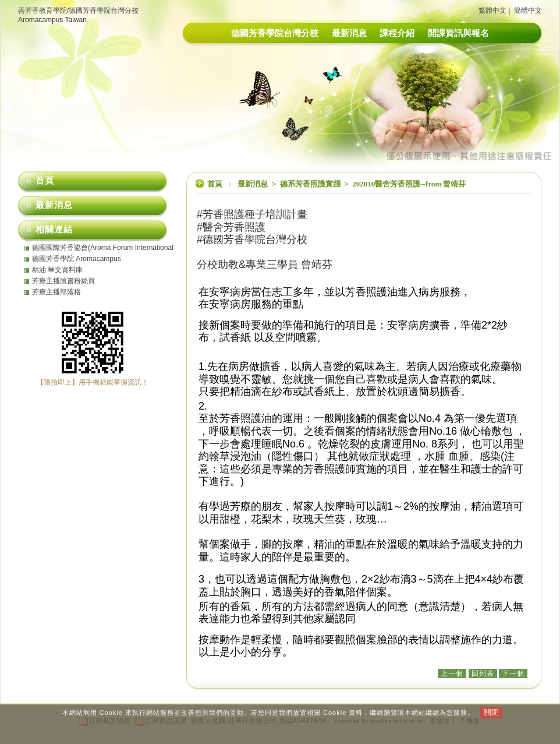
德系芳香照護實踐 (311, 184)
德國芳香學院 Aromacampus (77, 259)
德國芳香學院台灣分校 (275, 33)
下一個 (513, 674)
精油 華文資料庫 (57, 270)
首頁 (215, 184)
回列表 (483, 674)
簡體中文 (528, 10)
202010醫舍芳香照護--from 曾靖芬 (409, 184)
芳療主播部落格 (56, 292)
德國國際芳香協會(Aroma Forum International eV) (103, 248)
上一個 (452, 674)
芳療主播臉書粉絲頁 (63, 281)
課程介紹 (397, 33)
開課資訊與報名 (458, 33)
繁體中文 (492, 10)
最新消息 (349, 33)
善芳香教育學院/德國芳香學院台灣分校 (78, 10)
